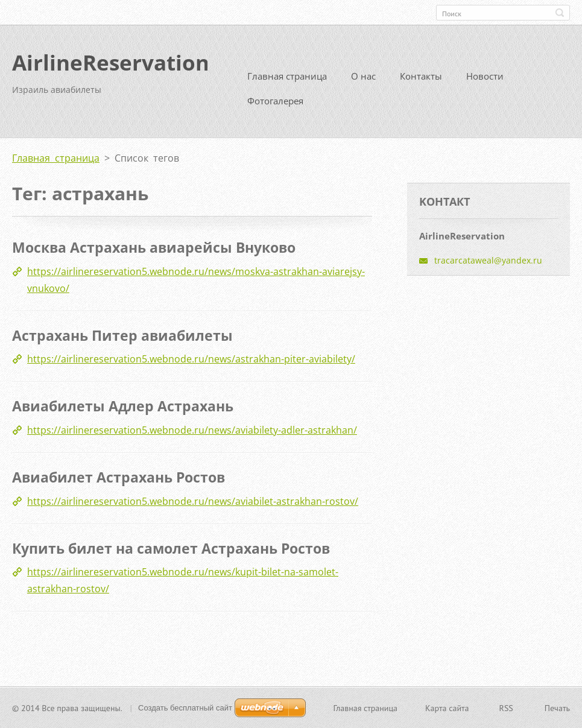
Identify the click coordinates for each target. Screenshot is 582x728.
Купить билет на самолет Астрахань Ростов (171, 548)
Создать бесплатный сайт (185, 707)
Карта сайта (447, 707)
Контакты (421, 76)
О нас (363, 76)
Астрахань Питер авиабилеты (122, 335)
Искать (560, 13)
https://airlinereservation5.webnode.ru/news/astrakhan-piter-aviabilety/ (191, 359)
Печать (557, 707)
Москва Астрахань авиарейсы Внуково (154, 247)
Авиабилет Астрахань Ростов (119, 476)
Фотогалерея (275, 101)
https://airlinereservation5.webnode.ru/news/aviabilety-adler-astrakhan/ (192, 429)
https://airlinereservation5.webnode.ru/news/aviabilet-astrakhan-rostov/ (193, 501)
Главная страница (287, 76)
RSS (506, 707)
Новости (485, 76)
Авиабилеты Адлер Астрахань (123, 406)
